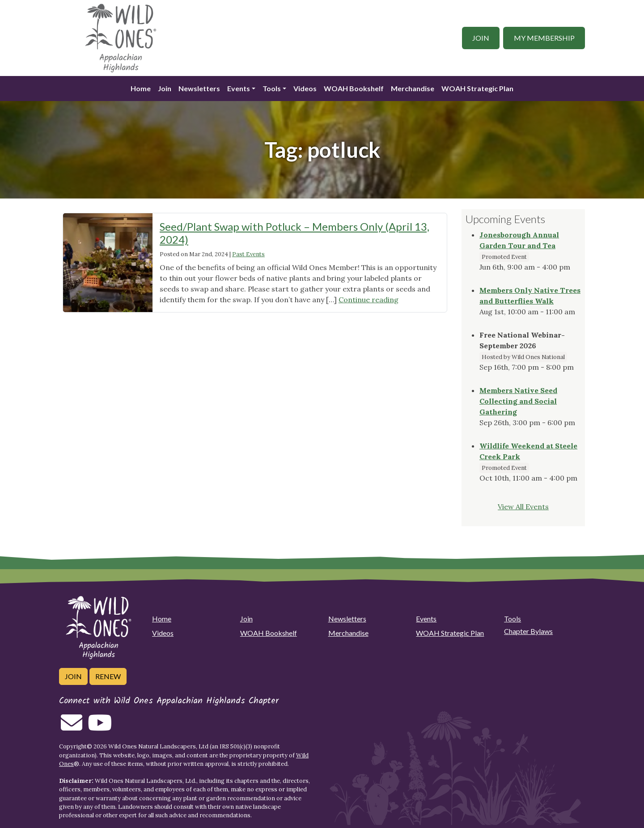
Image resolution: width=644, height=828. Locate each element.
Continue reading (369, 300)
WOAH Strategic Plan (477, 88)
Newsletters (199, 88)
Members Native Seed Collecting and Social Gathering (518, 401)
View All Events (523, 507)
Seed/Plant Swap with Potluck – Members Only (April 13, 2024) (294, 233)
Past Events (248, 254)
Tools (272, 88)
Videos (305, 88)
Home (141, 88)
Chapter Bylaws (528, 631)
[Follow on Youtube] (100, 728)
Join (481, 38)
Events (239, 88)
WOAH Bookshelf (354, 88)
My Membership (544, 38)
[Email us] (72, 728)
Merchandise (413, 88)
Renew (108, 676)
